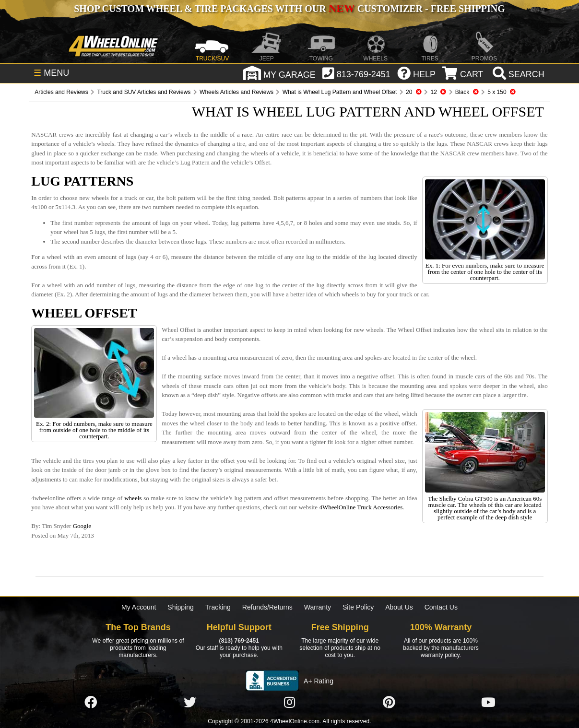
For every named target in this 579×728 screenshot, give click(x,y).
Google (82, 526)
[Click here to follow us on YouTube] (488, 703)
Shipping (181, 607)
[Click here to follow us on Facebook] (91, 703)
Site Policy (358, 607)
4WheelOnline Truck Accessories (361, 507)
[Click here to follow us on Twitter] (190, 703)
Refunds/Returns (267, 607)
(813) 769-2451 (239, 641)
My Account (139, 607)
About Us (399, 607)
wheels (133, 498)
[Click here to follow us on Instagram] (289, 703)
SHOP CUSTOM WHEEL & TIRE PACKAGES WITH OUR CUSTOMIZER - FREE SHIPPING (289, 9)
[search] (517, 74)
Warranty (318, 607)
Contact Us (441, 607)
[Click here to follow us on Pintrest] (389, 703)
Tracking (218, 607)
